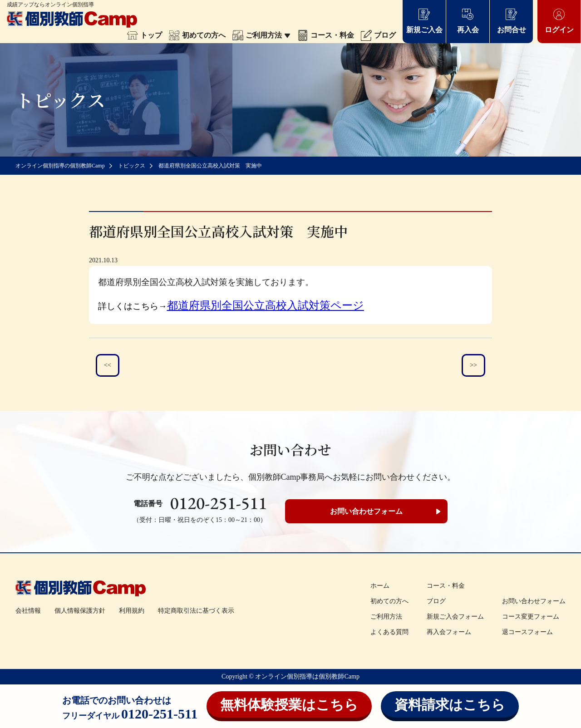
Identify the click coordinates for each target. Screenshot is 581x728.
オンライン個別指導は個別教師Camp (307, 676)
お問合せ (512, 21)
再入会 (468, 21)
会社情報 (28, 611)
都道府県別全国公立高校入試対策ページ (266, 305)
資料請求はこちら (450, 705)
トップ (145, 35)
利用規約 (132, 611)
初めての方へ (197, 35)
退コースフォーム (527, 632)
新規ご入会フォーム (455, 617)
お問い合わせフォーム (366, 511)
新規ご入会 (424, 21)
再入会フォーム (449, 632)
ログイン (559, 21)
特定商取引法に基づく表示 (196, 611)
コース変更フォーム (531, 617)
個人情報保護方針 (80, 611)
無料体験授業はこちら (289, 705)
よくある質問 (389, 632)
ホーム (380, 586)
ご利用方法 (261, 35)
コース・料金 (326, 35)
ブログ (378, 35)
